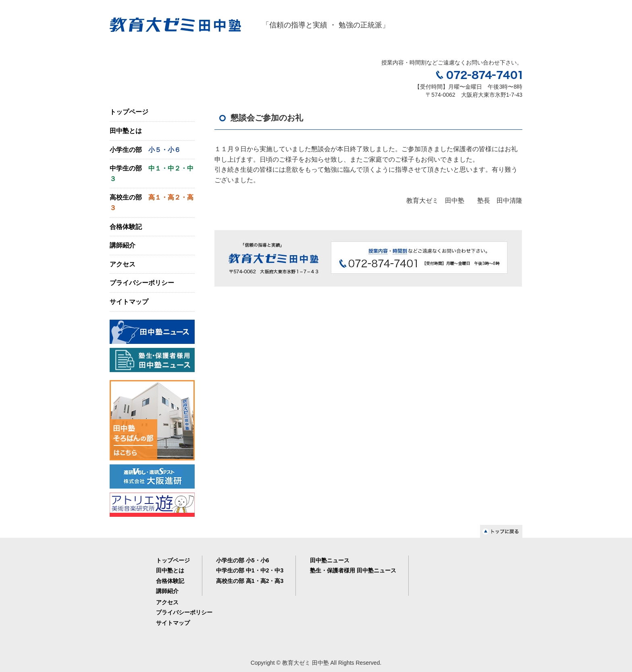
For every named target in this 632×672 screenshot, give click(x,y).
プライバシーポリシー (142, 283)
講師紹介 (123, 245)
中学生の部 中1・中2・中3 (250, 570)
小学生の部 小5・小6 (242, 560)
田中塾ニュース (330, 560)
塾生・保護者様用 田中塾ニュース (353, 570)
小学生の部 (145, 150)
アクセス (123, 264)
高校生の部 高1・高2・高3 (250, 581)
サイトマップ (129, 302)
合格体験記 (126, 227)
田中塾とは (126, 131)
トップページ (129, 112)
